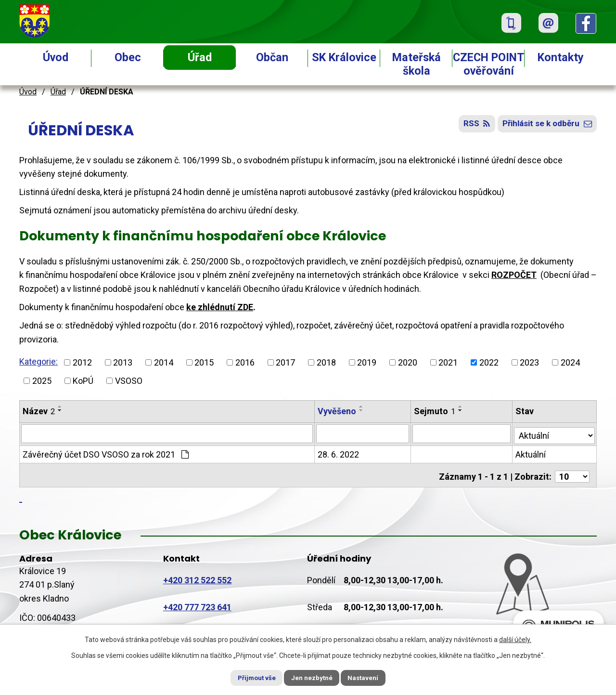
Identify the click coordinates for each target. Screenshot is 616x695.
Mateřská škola (417, 64)
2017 (285, 362)
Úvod (56, 57)
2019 (367, 362)
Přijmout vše (250, 677)
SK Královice (344, 57)
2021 (448, 362)
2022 (489, 362)
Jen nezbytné (312, 677)
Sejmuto (436, 411)
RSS (469, 126)
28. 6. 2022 (339, 453)
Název (39, 411)
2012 (82, 362)
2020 (408, 362)
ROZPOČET (514, 275)
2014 (164, 362)
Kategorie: (38, 361)
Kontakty (561, 57)
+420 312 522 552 (197, 576)
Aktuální (532, 453)
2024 (570, 362)
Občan (272, 57)
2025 (42, 381)
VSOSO (129, 381)
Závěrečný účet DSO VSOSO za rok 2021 (106, 453)
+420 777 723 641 (197, 603)
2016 (245, 362)
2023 (529, 362)
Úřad (200, 57)
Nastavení (371, 677)
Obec (128, 57)
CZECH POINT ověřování (488, 64)
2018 (326, 362)
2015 (204, 362)
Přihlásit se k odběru (544, 126)
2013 (123, 362)
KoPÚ (83, 381)
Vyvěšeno (337, 411)
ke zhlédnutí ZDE (220, 307)
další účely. (515, 639)
